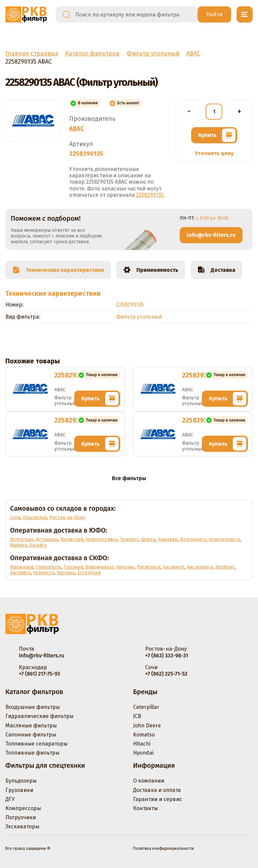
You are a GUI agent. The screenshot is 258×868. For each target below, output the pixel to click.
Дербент (225, 567)
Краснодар (35, 518)
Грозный (73, 567)
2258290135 (150, 195)
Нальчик (125, 567)
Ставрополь (49, 567)
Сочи (15, 518)
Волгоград (22, 539)
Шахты (148, 539)
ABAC (77, 129)
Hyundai (143, 753)
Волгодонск (193, 539)
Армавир (168, 539)
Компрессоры (23, 808)
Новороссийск (102, 539)
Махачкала (22, 567)
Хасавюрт (174, 567)
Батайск (38, 545)
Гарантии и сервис (158, 799)
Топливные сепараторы (36, 744)
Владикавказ (100, 567)
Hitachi (142, 744)
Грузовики (19, 790)
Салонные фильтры (31, 735)
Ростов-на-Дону (67, 518)
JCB (137, 716)
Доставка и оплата (157, 790)
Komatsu (144, 735)
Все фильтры (129, 478)
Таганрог (129, 539)
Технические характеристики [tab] (58, 270)
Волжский (72, 539)
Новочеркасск (224, 539)
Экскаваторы (22, 826)
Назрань (66, 573)
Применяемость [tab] (151, 270)
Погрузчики (21, 817)
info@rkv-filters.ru (211, 235)
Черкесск (44, 573)
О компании (149, 781)
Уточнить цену (214, 153)
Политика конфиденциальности (163, 848)
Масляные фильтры (31, 726)
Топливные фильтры (32, 753)
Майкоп (18, 545)
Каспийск (20, 573)
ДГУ (10, 799)
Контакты (145, 808)
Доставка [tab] (216, 270)
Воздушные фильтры (33, 707)
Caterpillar (146, 707)
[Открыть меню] (245, 14)
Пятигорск (149, 567)
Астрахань (47, 539)
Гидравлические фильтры (39, 716)
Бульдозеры (21, 781)
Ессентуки (89, 573)
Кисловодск (200, 567)
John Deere (147, 726)
